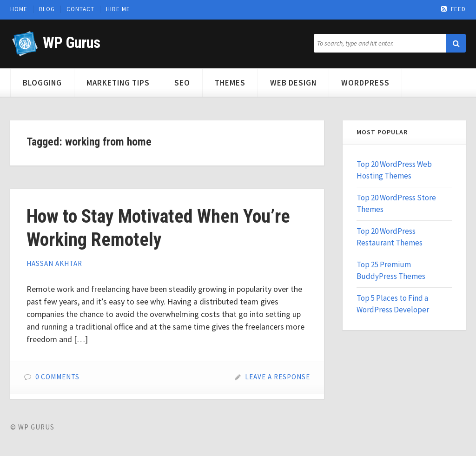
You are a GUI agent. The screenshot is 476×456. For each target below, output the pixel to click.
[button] (456, 43)
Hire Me (118, 9)
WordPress (365, 83)
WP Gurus (71, 43)
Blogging (42, 83)
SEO (182, 83)
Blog (47, 9)
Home (19, 9)
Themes (230, 83)
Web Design (293, 83)
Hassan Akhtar (54, 263)
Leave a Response (278, 377)
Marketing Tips (118, 83)
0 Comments (57, 377)
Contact (80, 9)
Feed (453, 9)
